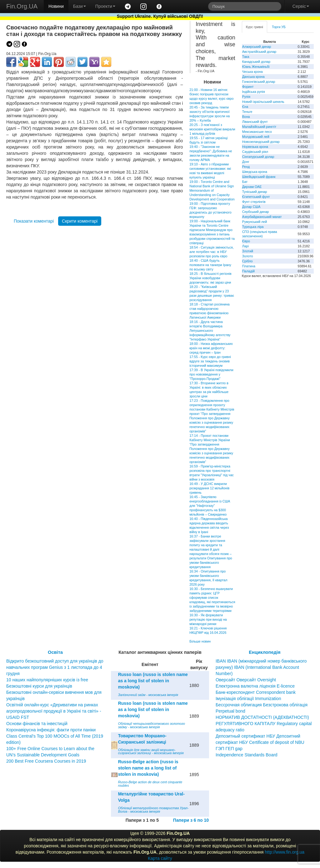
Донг (246, 162)
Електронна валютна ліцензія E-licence (255, 686)
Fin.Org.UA (22, 6)
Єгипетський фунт (256, 197)
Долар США (251, 207)
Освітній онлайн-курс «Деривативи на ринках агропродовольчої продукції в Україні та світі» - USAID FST (54, 711)
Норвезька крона (255, 147)
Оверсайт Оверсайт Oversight (246, 680)
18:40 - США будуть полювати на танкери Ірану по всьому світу (210, 265)
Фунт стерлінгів (254, 202)
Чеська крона (252, 72)
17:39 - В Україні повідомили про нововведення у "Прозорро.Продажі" (211, 374)
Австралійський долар (259, 52)
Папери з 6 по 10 (191, 820)
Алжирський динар (257, 47)
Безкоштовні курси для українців (39, 686)
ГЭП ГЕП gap (229, 749)
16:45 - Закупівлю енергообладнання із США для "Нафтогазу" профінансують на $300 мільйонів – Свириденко (210, 506)
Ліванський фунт (255, 122)
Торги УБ (279, 27)
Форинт (248, 87)
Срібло (247, 261)
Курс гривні (255, 27)
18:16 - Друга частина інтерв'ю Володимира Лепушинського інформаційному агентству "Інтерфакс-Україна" (210, 331)
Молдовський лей (256, 137)
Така (246, 57)
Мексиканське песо (257, 132)
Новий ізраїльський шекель (263, 102)
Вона (246, 117)
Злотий (248, 251)
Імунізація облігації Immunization (248, 699)
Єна (245, 107)
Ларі (245, 246)
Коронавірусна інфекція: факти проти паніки (51, 730)
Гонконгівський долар (259, 82)
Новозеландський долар (261, 142)
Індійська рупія (254, 92)
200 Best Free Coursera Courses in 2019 (46, 761)
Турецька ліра (253, 227)
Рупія (246, 97)
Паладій (248, 271)
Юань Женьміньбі (256, 67)
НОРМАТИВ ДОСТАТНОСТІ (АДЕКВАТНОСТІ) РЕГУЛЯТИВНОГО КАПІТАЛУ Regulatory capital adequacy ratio (264, 724)
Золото (248, 256)
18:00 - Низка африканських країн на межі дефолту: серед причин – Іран (211, 348)
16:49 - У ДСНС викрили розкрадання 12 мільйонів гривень (209, 488)
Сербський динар (256, 212)
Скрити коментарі (80, 221)
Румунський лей (255, 222)
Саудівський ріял (255, 152)
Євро (246, 241)
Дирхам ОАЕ (252, 187)
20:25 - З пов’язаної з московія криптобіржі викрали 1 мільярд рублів (212, 129)
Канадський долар (256, 62)
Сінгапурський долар (258, 157)
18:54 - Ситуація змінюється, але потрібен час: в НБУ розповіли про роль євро (212, 252)
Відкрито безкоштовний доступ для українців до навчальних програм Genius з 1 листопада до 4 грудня (55, 667)
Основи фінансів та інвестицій (37, 724)
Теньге (247, 112)
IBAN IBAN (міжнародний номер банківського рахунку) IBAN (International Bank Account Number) (261, 667)
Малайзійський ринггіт (259, 127)
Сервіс (301, 6)
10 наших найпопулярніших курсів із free (47, 680)
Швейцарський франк (259, 177)
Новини (56, 6)
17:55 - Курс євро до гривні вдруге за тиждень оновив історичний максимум (210, 361)
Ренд (246, 167)
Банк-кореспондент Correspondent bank (256, 692)
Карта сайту (160, 858)
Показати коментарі (34, 221)
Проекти (105, 6)
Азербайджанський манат (262, 217)
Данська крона (253, 77)
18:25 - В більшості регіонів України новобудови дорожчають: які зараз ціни (210, 278)
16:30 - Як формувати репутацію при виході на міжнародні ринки (208, 619)
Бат (245, 182)
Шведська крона (255, 172)
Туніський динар (255, 192)
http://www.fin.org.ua (285, 852)
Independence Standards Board (247, 755)
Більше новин (200, 641)
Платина (249, 266)
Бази (80, 6)
